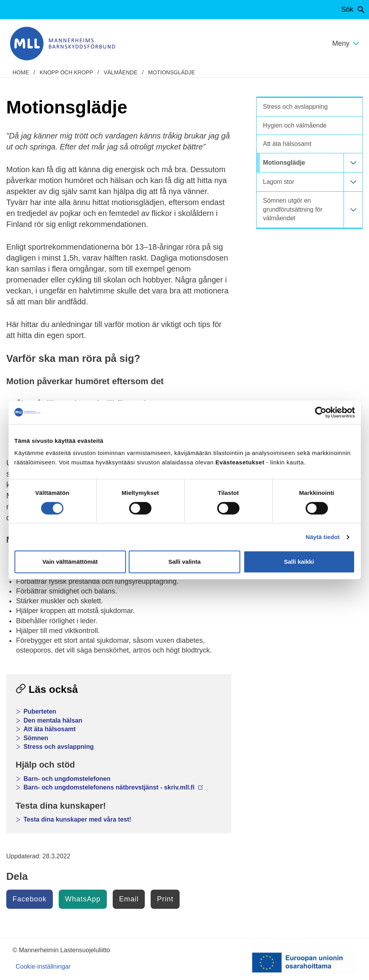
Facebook (30, 899)
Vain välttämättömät (70, 562)
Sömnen (36, 738)
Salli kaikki (299, 562)
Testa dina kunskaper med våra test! (77, 819)
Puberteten (40, 711)
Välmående (121, 72)
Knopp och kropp (66, 72)
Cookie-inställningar (43, 967)
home (21, 72)
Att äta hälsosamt (49, 729)
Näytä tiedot (323, 537)
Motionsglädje (171, 72)
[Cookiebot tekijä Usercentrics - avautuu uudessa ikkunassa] (321, 412)
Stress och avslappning (59, 747)
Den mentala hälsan (53, 720)
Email (129, 899)
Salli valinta (184, 562)
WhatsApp (83, 899)
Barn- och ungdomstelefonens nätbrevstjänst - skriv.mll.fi (113, 787)
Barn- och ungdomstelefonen (67, 779)
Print (165, 899)
